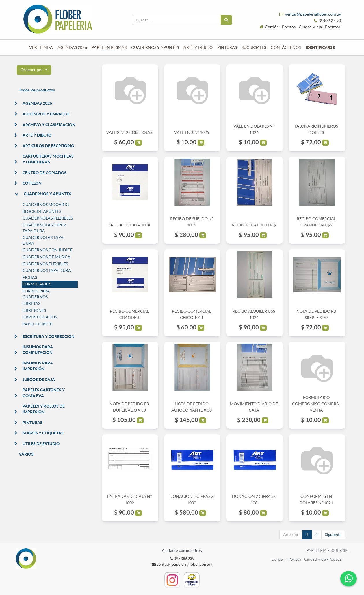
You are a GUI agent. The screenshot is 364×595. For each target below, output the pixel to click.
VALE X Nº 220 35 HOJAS (129, 132)
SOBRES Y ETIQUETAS (43, 433)
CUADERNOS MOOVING (46, 205)
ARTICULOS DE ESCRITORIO (48, 146)
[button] (34, 70)
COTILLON (32, 183)
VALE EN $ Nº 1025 (192, 132)
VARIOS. (27, 454)
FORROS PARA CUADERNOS (36, 294)
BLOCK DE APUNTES (42, 211)
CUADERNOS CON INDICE (48, 250)
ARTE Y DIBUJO (37, 135)
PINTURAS (32, 423)
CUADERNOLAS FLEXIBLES (48, 218)
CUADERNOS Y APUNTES (48, 194)
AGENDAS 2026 (37, 103)
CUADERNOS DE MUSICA (47, 257)
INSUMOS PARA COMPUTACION (38, 350)
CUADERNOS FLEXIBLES (45, 264)
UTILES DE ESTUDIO (41, 444)
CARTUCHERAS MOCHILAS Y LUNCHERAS (48, 159)
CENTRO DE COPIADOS (44, 173)
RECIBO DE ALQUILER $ (254, 225)
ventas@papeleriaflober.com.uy (313, 14)
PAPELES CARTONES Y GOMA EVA (44, 393)
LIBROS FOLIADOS (40, 317)
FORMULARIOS (37, 284)
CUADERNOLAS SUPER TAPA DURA (44, 228)
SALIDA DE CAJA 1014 (129, 225)
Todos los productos (37, 90)
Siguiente (333, 535)
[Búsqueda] (226, 20)
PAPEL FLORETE (37, 324)
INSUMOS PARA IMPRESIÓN (38, 366)
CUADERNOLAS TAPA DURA (43, 240)
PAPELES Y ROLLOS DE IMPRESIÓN (44, 409)
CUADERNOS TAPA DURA (47, 270)
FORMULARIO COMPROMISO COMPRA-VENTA (316, 404)
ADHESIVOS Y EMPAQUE (46, 114)
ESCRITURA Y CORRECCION (49, 336)
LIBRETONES (34, 310)
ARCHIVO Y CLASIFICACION (49, 125)
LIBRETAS (31, 303)
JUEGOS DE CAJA (39, 380)
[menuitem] (41, 47)
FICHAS (30, 277)
